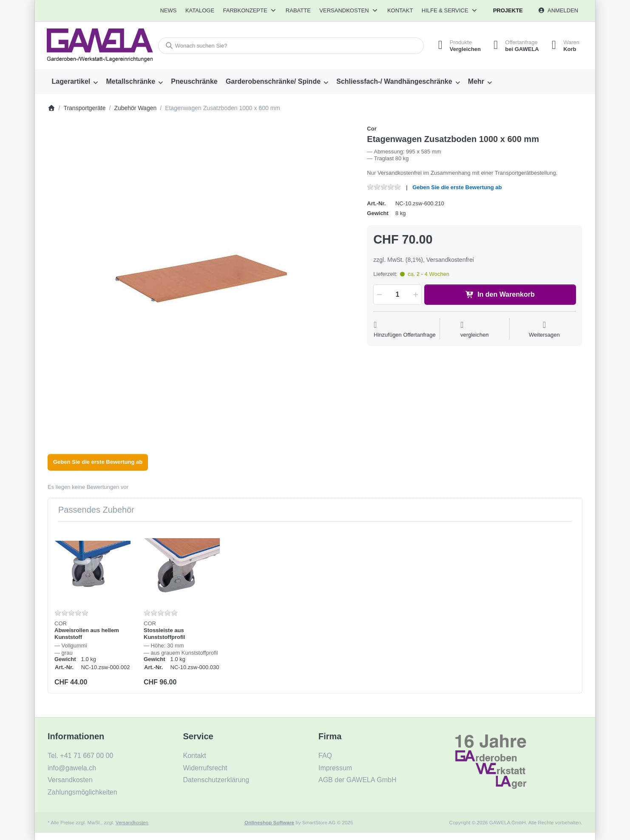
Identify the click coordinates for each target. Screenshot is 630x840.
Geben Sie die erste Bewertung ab (457, 187)
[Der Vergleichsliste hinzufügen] (475, 330)
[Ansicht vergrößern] (201, 278)
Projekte (508, 10)
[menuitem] (169, 11)
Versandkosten (132, 822)
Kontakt (400, 10)
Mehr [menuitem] (476, 81)
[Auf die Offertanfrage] (405, 330)
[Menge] (397, 295)
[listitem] (201, 278)
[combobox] (291, 46)
